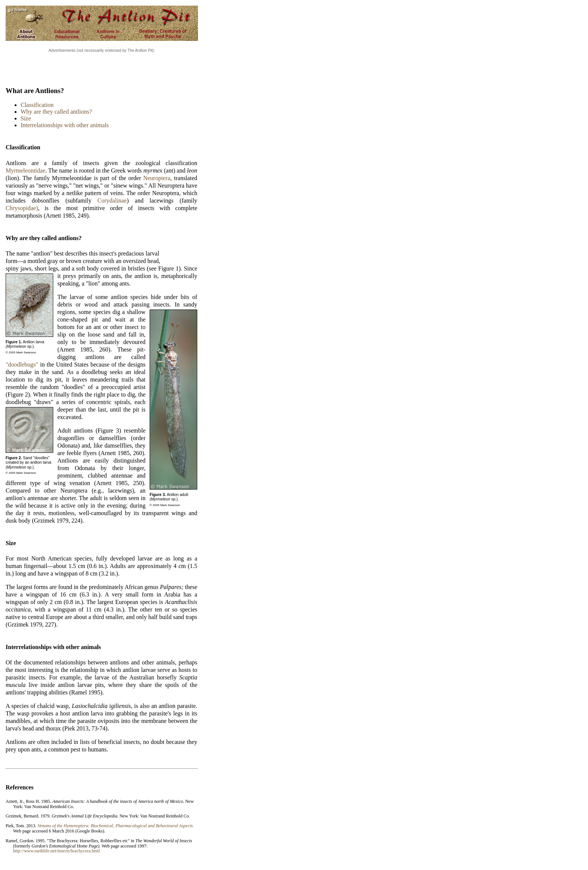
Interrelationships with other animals (65, 125)
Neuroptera (157, 178)
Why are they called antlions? (56, 112)
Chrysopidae (21, 208)
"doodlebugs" (22, 364)
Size (26, 118)
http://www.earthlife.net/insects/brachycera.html (56, 851)
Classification (37, 105)
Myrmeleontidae (25, 171)
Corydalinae (112, 201)
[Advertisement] (102, 65)
